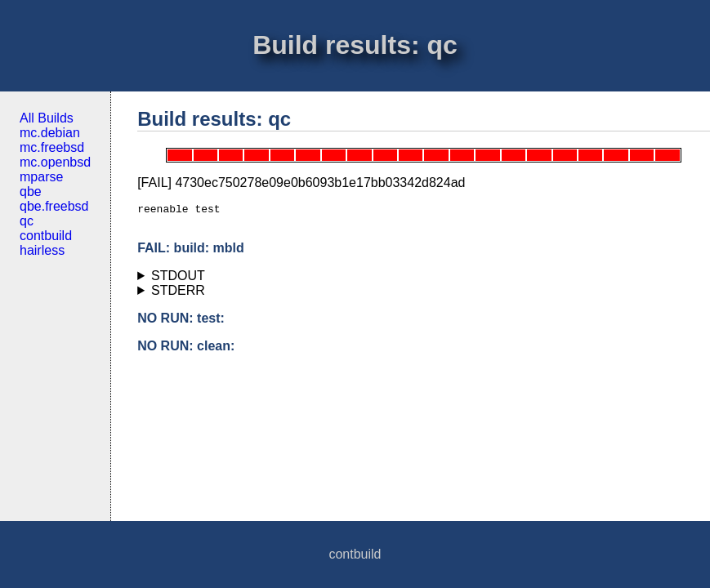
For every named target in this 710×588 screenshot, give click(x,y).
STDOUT (178, 281)
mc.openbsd (55, 162)
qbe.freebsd (54, 206)
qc (27, 221)
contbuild (46, 236)
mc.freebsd (52, 147)
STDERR (178, 295)
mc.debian (50, 133)
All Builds (47, 118)
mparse (41, 177)
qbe (31, 192)
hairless (42, 250)
